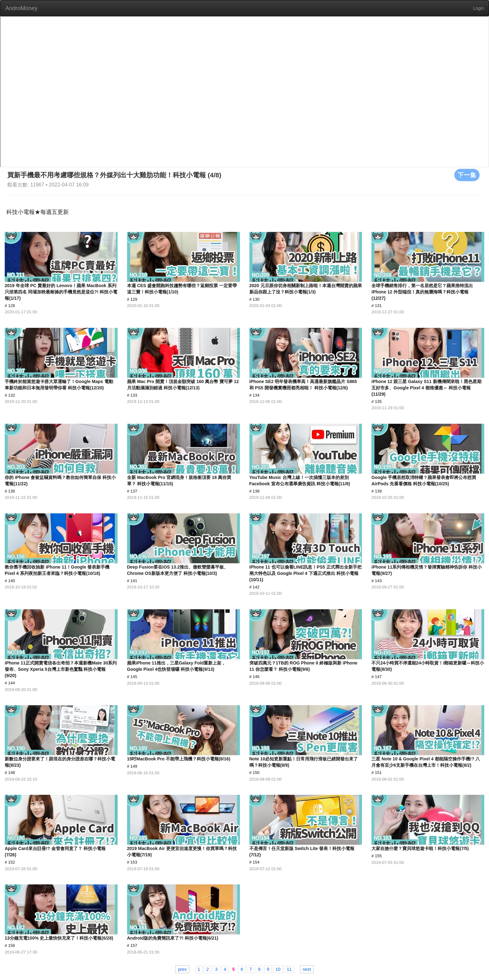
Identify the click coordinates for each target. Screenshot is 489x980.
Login (479, 8)
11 (289, 969)
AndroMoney (21, 8)
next (307, 969)
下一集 (467, 175)
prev (182, 969)
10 (278, 969)
